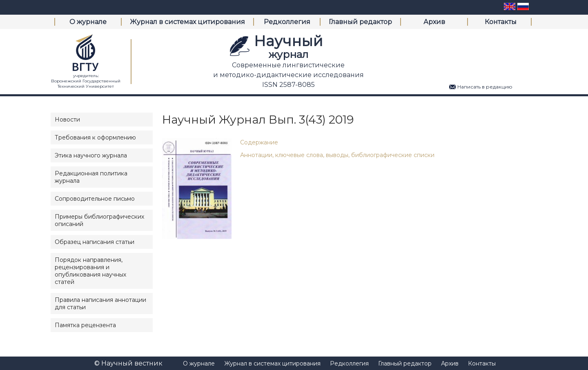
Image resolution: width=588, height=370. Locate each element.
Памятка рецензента (85, 325)
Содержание (259, 142)
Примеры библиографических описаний (99, 220)
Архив (434, 22)
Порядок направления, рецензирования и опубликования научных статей (90, 271)
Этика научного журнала (91, 155)
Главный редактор (360, 22)
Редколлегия (287, 22)
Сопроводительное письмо (95, 199)
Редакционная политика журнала (91, 177)
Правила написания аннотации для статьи (100, 304)
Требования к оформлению (95, 137)
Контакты (501, 22)
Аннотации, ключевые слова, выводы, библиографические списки (337, 155)
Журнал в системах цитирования (187, 22)
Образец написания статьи (95, 242)
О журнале (88, 22)
